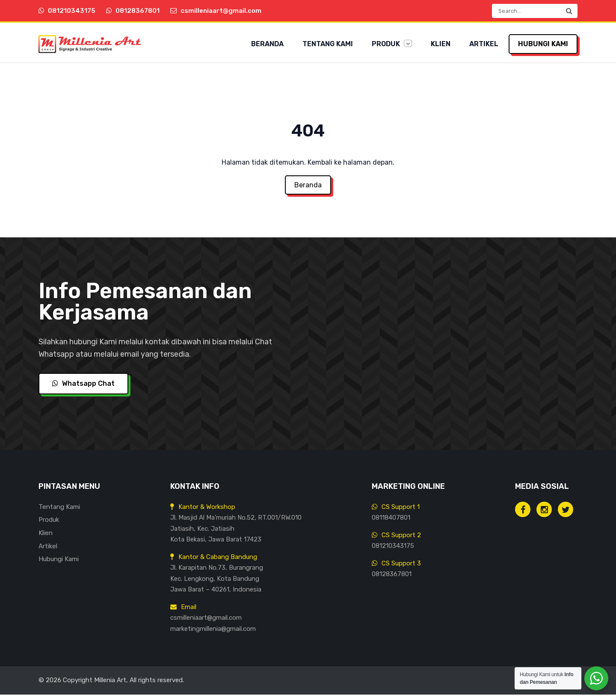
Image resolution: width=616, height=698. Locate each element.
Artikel (484, 44)
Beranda (267, 44)
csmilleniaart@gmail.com (206, 621)
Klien (441, 44)
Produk (392, 44)
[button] (569, 11)
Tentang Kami (328, 44)
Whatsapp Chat (83, 387)
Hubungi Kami (543, 44)
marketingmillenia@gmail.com (213, 632)
